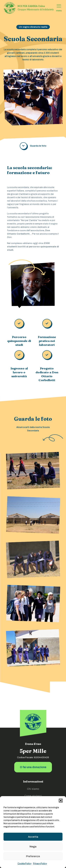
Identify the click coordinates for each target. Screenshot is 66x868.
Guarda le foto (38, 146)
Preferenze (33, 856)
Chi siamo (33, 789)
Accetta (33, 837)
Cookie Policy (24, 864)
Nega (33, 847)
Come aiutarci (33, 796)
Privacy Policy (40, 864)
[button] (61, 801)
